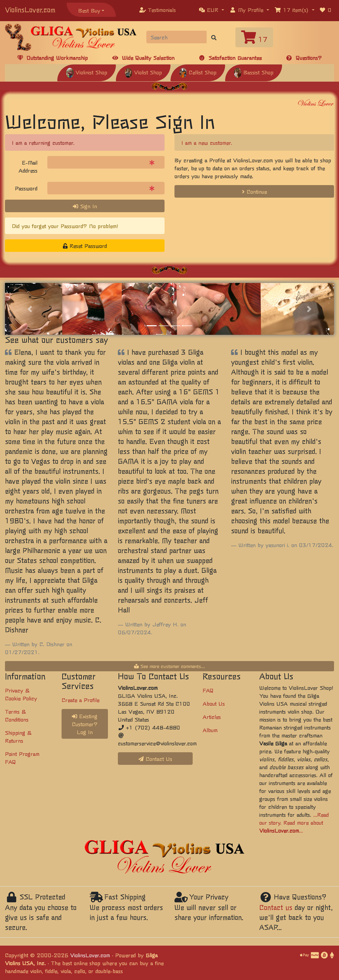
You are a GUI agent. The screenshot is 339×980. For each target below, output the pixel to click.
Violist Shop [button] (143, 72)
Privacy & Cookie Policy (21, 694)
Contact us (276, 907)
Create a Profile (80, 700)
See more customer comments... (169, 666)
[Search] (177, 37)
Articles (212, 717)
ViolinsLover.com (30, 9)
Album (210, 730)
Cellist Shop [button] (198, 72)
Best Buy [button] (89, 10)
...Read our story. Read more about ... (294, 822)
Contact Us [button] (155, 759)
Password (26, 188)
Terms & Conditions (17, 715)
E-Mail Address (28, 166)
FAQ (208, 690)
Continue (254, 191)
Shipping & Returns (18, 736)
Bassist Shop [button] (254, 72)
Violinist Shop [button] (87, 72)
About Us (214, 703)
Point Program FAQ (22, 758)
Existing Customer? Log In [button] (85, 724)
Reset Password (85, 246)
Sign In (85, 206)
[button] (212, 10)
